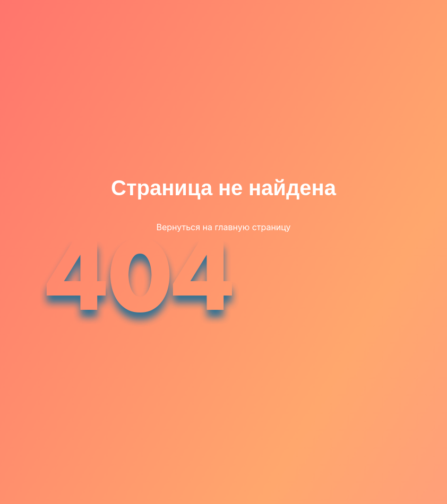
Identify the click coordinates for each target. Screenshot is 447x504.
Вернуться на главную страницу (223, 227)
